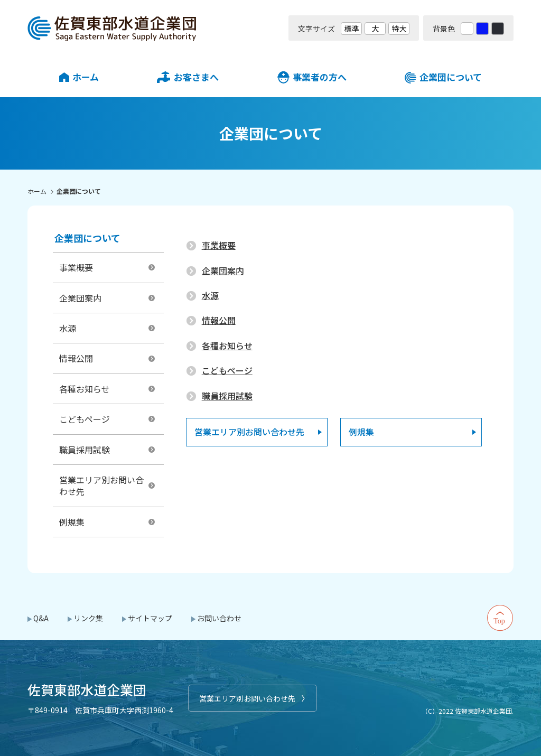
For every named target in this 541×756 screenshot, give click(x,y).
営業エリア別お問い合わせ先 (247, 698)
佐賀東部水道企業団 (112, 28)
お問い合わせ (219, 618)
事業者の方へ (320, 77)
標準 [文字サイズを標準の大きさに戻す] (351, 29)
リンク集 (88, 618)
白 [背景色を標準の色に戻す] (467, 29)
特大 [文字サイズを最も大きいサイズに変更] (399, 29)
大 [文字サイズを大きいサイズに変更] (375, 29)
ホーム (86, 77)
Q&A (41, 618)
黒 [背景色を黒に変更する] (498, 29)
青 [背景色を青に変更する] (482, 29)
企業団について (451, 77)
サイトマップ (150, 618)
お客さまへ (196, 77)
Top (500, 618)
